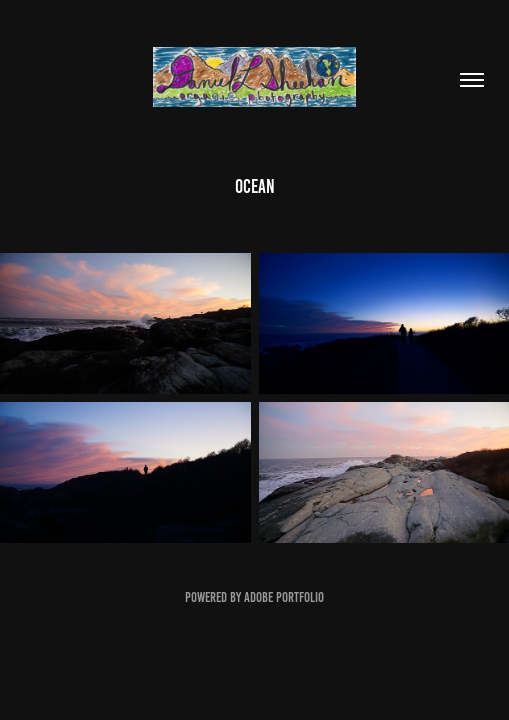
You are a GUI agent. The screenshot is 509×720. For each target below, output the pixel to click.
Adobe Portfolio (284, 597)
